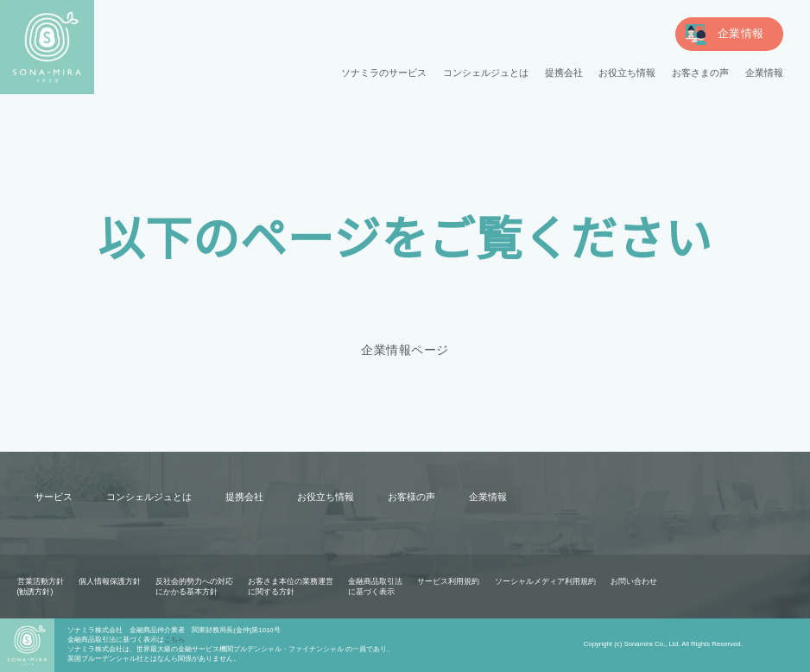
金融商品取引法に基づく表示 (375, 586)
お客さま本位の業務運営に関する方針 (291, 586)
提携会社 (564, 73)
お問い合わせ (633, 581)
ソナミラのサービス (385, 73)
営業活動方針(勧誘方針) (41, 586)
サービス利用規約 (448, 581)
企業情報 (764, 73)
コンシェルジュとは (486, 73)
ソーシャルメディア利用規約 (545, 581)
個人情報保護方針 (110, 581)
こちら (174, 640)
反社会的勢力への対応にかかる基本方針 (194, 586)
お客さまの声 (700, 73)
